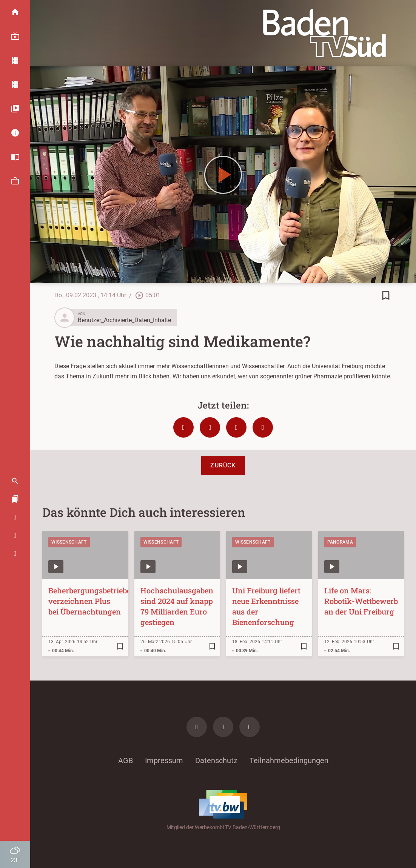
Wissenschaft (69, 542)
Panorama (340, 542)
